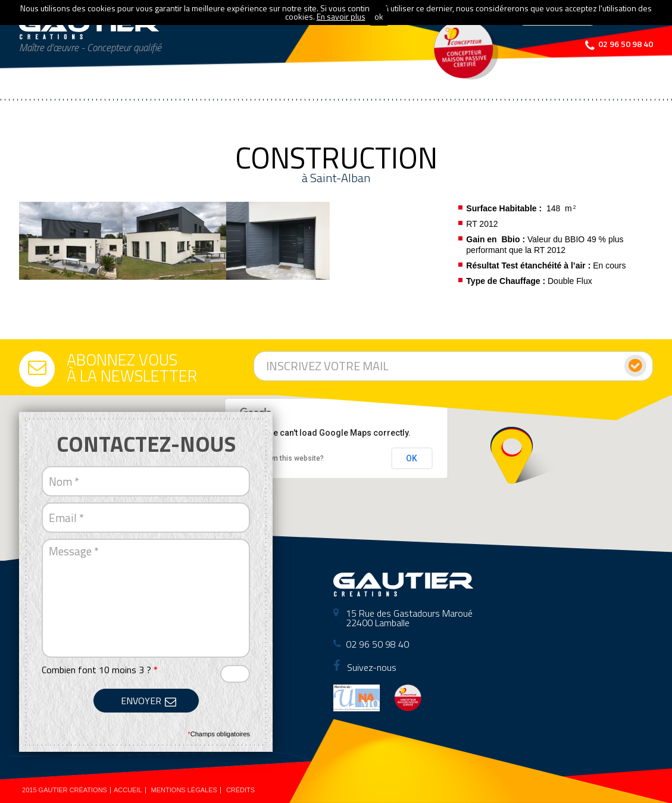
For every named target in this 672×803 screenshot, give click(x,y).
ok (379, 16)
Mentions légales (184, 790)
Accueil (128, 790)
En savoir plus (341, 16)
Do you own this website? (282, 458)
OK (412, 458)
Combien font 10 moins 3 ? (100, 670)
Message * (146, 598)
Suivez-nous (365, 668)
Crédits (240, 790)
